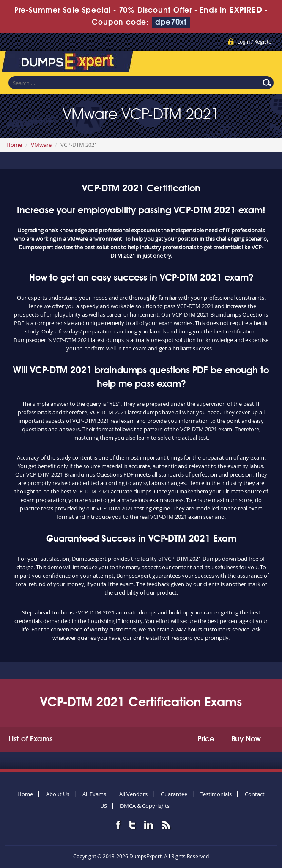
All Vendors (133, 794)
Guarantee (174, 794)
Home (14, 145)
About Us (58, 794)
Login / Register (255, 41)
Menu (267, 63)
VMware (41, 145)
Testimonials (216, 794)
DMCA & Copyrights (145, 806)
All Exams (94, 794)
